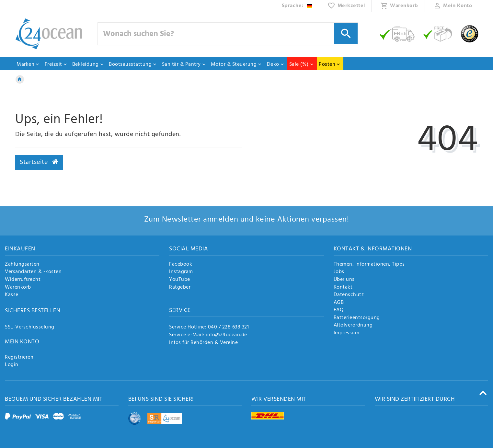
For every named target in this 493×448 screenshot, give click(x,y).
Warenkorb (18, 288)
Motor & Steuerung (236, 64)
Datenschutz (349, 295)
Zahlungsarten (22, 265)
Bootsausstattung (133, 64)
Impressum (347, 333)
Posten (330, 64)
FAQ (339, 310)
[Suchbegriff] (228, 34)
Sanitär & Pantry (184, 64)
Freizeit (56, 64)
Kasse (12, 295)
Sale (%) (302, 64)
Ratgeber (180, 288)
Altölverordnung (353, 326)
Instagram (181, 272)
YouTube (180, 280)
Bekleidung (88, 64)
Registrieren (19, 358)
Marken (28, 64)
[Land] (297, 6)
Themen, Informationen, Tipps (369, 265)
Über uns (344, 280)
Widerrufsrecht (23, 280)
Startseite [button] (39, 162)
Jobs (339, 272)
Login (12, 365)
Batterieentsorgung (357, 318)
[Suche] (346, 33)
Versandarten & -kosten (33, 272)
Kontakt (343, 288)
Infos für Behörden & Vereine (203, 343)
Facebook (181, 265)
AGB (339, 303)
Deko (276, 64)
